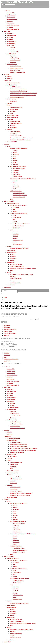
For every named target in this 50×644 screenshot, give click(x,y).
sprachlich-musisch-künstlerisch (18, 148)
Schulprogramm (11, 15)
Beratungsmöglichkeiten (13, 83)
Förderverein (10, 46)
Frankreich (13, 256)
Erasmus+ (9, 246)
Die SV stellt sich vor (15, 66)
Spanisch (15, 164)
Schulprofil (7, 11)
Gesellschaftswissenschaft (17, 266)
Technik (15, 222)
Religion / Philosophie (16, 191)
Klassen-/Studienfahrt (13, 115)
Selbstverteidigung (18, 240)
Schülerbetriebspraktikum (17, 97)
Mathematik (16, 187)
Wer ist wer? (7, 31)
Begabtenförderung (12, 19)
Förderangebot (11, 17)
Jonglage (15, 238)
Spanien (12, 260)
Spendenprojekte (14, 52)
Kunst (14, 156)
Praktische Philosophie (19, 197)
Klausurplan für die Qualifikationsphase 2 (21, 138)
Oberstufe (9, 130)
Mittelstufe (10, 119)
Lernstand (12, 125)
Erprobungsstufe (11, 99)
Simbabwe (13, 277)
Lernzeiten (10, 21)
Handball (15, 236)
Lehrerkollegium (11, 35)
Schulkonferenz (11, 44)
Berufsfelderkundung (16, 87)
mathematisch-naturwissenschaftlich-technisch (23, 179)
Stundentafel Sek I (12, 142)
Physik (15, 189)
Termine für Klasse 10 (16, 136)
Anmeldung (10, 27)
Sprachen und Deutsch (16, 264)
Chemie (15, 183)
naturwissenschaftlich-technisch (19, 214)
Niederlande (13, 258)
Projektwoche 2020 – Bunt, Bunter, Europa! (21, 275)
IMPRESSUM (7, 355)
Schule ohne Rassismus (13, 25)
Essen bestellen (8, 331)
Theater (15, 211)
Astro (14, 216)
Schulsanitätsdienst (18, 226)
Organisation (7, 81)
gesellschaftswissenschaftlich (18, 166)
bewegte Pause (14, 109)
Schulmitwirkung (14, 58)
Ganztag (9, 105)
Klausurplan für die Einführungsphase (20, 140)
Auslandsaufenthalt (15, 121)
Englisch (15, 152)
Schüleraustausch (12, 252)
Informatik (16, 185)
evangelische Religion (19, 193)
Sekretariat (10, 37)
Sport (11, 199)
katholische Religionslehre (20, 195)
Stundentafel (13, 101)
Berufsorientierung (12, 85)
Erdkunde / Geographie (19, 168)
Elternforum (13, 62)
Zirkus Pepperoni (17, 244)
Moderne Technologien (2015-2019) (19, 248)
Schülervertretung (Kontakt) (17, 72)
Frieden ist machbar (15, 283)
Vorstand (12, 48)
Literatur (15, 160)
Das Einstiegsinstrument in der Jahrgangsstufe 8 (23, 95)
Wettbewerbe (10, 262)
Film (14, 209)
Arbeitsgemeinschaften (16, 107)
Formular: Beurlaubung (10, 333)
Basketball (16, 234)
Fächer (9, 146)
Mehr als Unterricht (9, 201)
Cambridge (16, 207)
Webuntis (6, 335)
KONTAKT (6, 353)
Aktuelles (6, 74)
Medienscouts (10, 23)
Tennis (15, 242)
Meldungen (10, 78)
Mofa (14, 220)
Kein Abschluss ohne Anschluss (18, 89)
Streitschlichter (17, 228)
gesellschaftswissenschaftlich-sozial (19, 224)
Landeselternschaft (15, 60)
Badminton (16, 232)
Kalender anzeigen (34, 319)
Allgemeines (13, 56)
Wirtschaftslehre (17, 177)
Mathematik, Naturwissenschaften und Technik (23, 268)
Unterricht (6, 144)
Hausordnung (13, 134)
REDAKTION (7, 361)
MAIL (5, 357)
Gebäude (9, 103)
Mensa (12, 113)
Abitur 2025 (7, 325)
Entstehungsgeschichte (13, 29)
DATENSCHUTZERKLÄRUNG (11, 359)
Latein (14, 158)
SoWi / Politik (16, 175)
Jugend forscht (17, 218)
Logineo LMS (7, 287)
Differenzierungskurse (16, 123)
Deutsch (15, 150)
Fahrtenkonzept (11, 250)
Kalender (9, 76)
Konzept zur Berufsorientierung (18, 91)
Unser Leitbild (10, 13)
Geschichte (16, 171)
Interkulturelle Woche (16, 279)
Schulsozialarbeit (11, 42)
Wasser (12, 281)
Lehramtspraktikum (12, 117)
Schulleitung (10, 33)
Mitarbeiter (10, 40)
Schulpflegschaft (11, 54)
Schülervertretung (12, 64)
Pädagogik (16, 173)
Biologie (15, 181)
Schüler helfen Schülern (16, 68)
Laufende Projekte (15, 70)
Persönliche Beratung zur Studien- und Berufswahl (24, 93)
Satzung (12, 50)
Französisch (16, 154)
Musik (14, 162)
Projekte (9, 273)
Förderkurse (13, 111)
